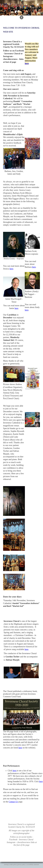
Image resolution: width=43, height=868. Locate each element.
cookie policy (13, 865)
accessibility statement (33, 865)
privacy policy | (22, 865)
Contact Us (13, 802)
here (27, 63)
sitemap (6, 865)
